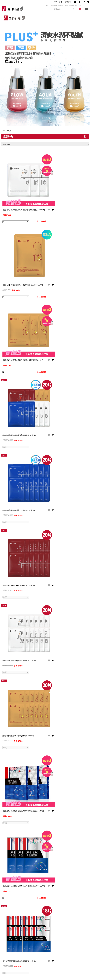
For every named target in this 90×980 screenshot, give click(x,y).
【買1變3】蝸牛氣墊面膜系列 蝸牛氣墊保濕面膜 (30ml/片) (18, 772)
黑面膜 (72, 5)
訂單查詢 (68, 2)
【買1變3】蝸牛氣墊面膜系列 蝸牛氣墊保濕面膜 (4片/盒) (18, 708)
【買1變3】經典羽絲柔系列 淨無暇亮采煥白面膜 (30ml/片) (18, 199)
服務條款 (48, 957)
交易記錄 (34, 961)
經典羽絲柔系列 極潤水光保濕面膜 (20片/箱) (19, 453)
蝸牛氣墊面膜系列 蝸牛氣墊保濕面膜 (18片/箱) (18, 836)
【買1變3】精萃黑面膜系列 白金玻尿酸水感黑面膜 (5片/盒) (18, 899)
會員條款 (34, 953)
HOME (3, 131)
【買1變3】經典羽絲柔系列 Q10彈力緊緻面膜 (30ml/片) (18, 327)
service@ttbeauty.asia (19, 944)
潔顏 (66, 5)
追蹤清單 (34, 965)
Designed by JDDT (81, 976)
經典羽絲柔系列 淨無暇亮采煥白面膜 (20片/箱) (18, 581)
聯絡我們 (62, 953)
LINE (74, 965)
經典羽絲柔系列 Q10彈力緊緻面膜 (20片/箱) (18, 644)
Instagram (76, 961)
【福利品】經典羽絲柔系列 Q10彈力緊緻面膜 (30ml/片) (18, 263)
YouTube (76, 957)
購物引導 (21, 961)
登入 (56, 2)
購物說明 (21, 957)
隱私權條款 (49, 953)
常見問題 (21, 953)
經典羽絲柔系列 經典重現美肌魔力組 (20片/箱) (18, 390)
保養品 (61, 5)
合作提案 (62, 957)
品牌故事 (7, 953)
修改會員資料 (36, 957)
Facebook (76, 953)
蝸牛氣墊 (54, 5)
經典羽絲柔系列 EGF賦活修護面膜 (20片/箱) (18, 518)
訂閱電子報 (21, 965)
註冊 (61, 2)
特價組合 (79, 5)
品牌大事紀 (8, 957)
